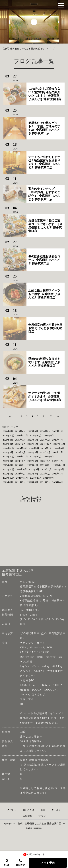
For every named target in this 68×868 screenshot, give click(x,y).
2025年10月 (36, 436)
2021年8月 (8, 482)
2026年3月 (33, 431)
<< (10, 416)
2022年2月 (45, 474)
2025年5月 (45, 440)
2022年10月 (8, 469)
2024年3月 (33, 452)
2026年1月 (58, 431)
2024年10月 (8, 448)
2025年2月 (20, 444)
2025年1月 (33, 444)
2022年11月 (59, 465)
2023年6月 (33, 461)
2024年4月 (20, 452)
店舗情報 (27, 816)
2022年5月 (8, 474)
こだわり (12, 810)
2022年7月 (46, 469)
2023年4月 (58, 461)
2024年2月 (45, 452)
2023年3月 (8, 465)
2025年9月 (49, 436)
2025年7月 (20, 440)
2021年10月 (36, 478)
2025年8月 (8, 440)
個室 (43, 810)
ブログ (42, 816)
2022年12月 (46, 465)
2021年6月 (33, 482)
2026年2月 (45, 431)
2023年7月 (20, 461)
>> (58, 416)
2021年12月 (8, 478)
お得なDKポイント (34, 855)
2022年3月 (33, 474)
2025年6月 (33, 440)
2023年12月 (8, 457)
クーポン (56, 810)
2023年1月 (33, 465)
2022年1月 (58, 474)
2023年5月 (45, 461)
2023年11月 (22, 457)
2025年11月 (22, 436)
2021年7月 (20, 482)
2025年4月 (58, 440)
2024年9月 (21, 448)
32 (51, 416)
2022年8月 (34, 469)
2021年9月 (49, 478)
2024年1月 (58, 452)
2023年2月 (20, 465)
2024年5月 (8, 452)
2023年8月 (8, 461)
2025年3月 (8, 444)
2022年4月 (20, 474)
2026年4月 (20, 431)
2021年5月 (45, 482)
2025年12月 (8, 436)
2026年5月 (8, 431)
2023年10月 (36, 457)
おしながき (29, 810)
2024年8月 (34, 448)
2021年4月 (58, 482)
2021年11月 (22, 478)
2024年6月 (59, 448)
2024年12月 (46, 444)
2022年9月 (21, 469)
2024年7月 (46, 448)
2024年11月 (59, 444)
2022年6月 (59, 469)
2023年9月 (49, 457)
